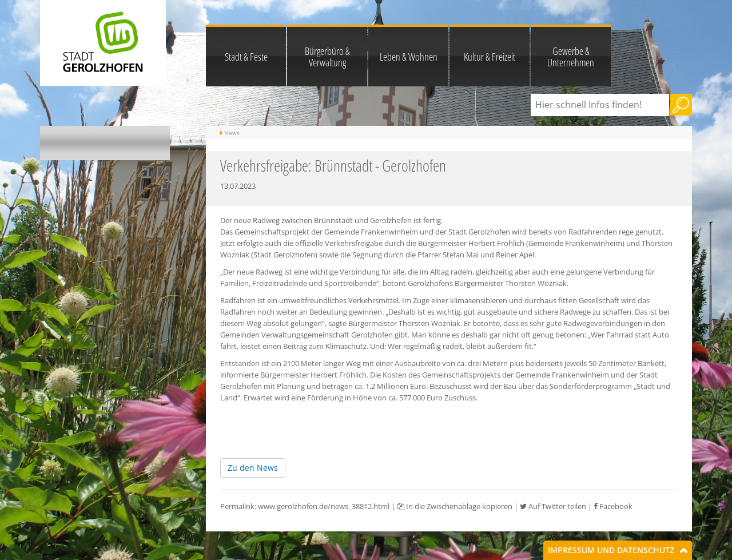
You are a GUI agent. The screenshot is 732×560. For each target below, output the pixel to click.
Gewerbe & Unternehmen (571, 57)
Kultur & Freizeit (490, 57)
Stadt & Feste (246, 57)
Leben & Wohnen (409, 57)
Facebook (613, 506)
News (232, 133)
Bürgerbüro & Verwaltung (327, 57)
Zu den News (253, 468)
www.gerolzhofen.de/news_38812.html (324, 506)
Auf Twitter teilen (553, 506)
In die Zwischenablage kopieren (455, 506)
